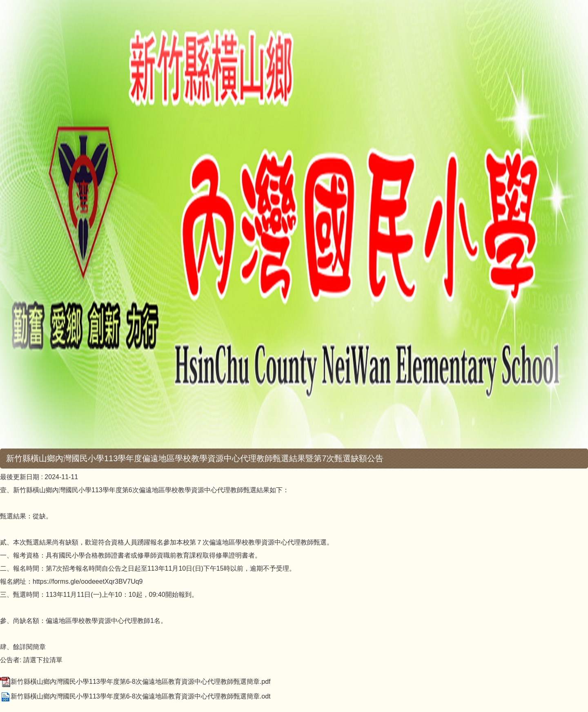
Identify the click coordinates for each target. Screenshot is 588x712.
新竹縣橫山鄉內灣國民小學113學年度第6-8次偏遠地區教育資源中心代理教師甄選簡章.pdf (135, 682)
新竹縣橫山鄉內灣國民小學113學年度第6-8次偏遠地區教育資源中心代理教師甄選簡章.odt (135, 696)
